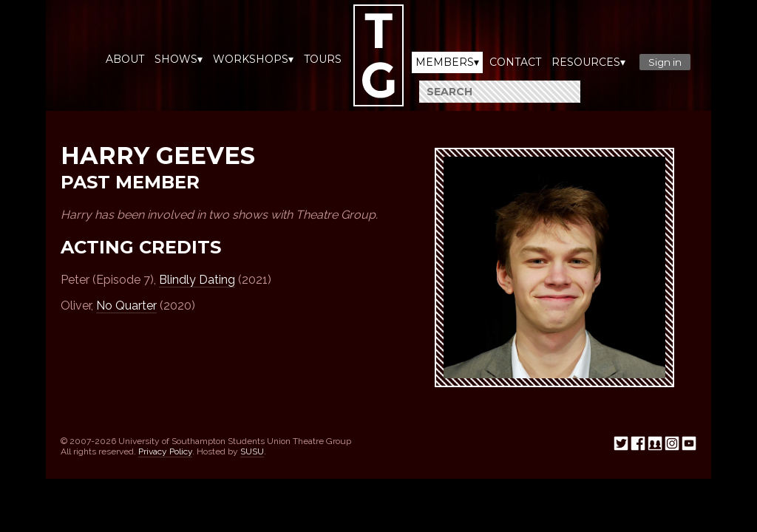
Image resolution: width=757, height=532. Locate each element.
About (125, 59)
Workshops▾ (253, 59)
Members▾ (447, 62)
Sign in (665, 62)
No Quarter (126, 306)
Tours (323, 59)
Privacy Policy (165, 451)
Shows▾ (179, 59)
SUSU (252, 451)
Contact (515, 62)
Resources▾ (588, 62)
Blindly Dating (197, 280)
